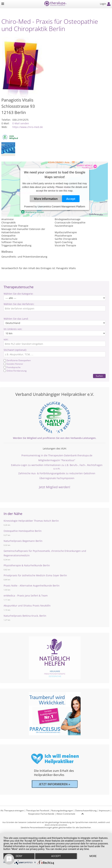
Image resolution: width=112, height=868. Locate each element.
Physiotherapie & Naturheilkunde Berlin (27, 565)
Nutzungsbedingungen (62, 811)
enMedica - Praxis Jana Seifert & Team (26, 596)
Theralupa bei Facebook (38, 811)
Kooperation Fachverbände (41, 814)
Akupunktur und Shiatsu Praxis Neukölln (27, 606)
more (93, 856)
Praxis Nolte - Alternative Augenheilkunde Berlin (32, 586)
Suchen (99, 376)
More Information (46, 199)
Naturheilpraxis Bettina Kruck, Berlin (25, 616)
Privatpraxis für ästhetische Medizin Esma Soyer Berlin (35, 575)
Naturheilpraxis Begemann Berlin (23, 541)
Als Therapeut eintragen (12, 811)
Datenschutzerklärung (86, 811)
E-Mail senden (21, 123)
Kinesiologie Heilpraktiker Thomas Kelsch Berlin (31, 521)
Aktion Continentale (66, 814)
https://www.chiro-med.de (28, 127)
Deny (19, 856)
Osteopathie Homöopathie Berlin (23, 531)
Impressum (104, 811)
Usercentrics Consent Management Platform (61, 207)
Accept (71, 199)
